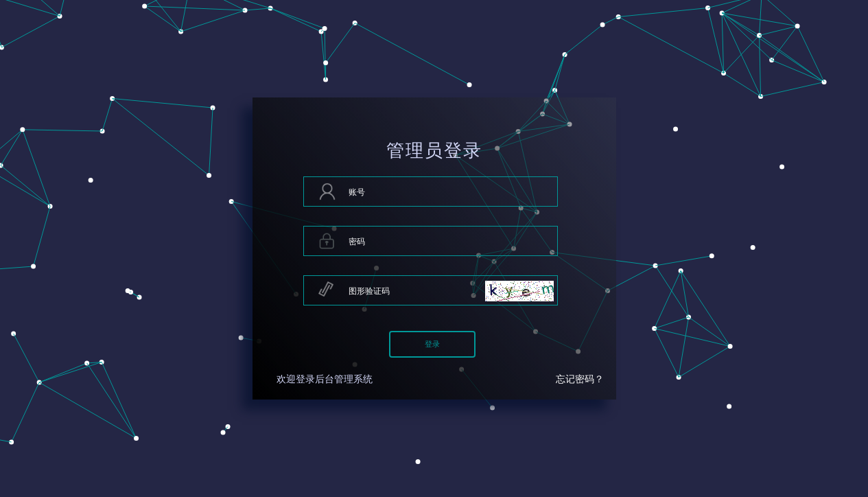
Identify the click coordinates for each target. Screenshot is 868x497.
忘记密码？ (580, 379)
